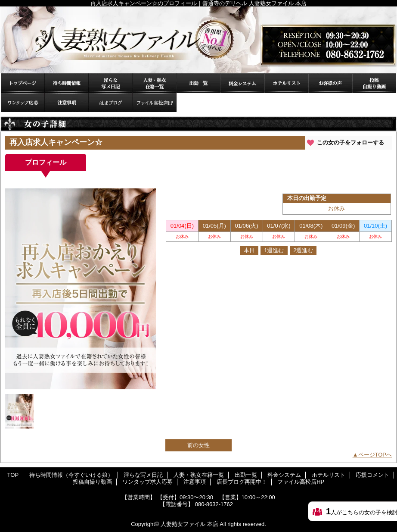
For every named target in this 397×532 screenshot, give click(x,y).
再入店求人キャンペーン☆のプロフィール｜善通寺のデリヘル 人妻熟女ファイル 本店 (198, 40)
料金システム (242, 83)
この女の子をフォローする (350, 142)
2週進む (303, 250)
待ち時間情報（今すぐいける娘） (67, 83)
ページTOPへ (375, 455)
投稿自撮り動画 (374, 83)
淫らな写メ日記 (111, 83)
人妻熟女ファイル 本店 (189, 524)
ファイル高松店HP (155, 102)
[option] (81, 289)
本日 (249, 250)
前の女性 (198, 445)
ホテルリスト (286, 83)
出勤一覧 (198, 83)
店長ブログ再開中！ (111, 102)
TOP (23, 83)
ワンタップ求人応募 (23, 102)
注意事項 (67, 102)
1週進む (274, 250)
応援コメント (330, 83)
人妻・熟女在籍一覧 (155, 83)
